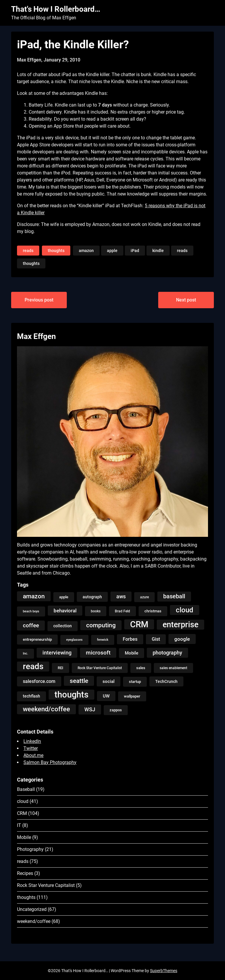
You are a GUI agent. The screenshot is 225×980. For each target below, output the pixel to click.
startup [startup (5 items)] (135, 682)
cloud (23, 801)
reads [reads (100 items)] (33, 666)
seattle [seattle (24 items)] (79, 681)
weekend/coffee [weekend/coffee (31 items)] (46, 709)
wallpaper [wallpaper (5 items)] (132, 696)
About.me (33, 755)
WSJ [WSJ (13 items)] (90, 710)
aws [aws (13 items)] (121, 597)
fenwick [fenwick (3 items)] (103, 640)
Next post (186, 300)
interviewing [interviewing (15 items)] (57, 653)
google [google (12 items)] (182, 639)
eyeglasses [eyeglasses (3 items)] (74, 640)
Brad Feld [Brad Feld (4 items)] (122, 611)
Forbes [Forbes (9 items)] (130, 639)
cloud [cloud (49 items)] (185, 610)
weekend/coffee (34, 921)
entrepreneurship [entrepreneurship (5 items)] (37, 639)
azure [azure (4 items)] (144, 597)
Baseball (26, 789)
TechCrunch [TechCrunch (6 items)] (166, 681)
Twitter (31, 748)
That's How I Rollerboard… (56, 9)
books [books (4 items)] (96, 611)
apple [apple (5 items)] (64, 597)
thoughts (56, 251)
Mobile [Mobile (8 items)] (132, 653)
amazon (86, 251)
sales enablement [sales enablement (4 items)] (173, 668)
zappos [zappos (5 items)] (116, 710)
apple (112, 251)
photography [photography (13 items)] (167, 653)
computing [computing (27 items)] (101, 625)
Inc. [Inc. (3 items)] (25, 653)
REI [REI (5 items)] (60, 668)
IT (19, 825)
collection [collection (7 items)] (63, 626)
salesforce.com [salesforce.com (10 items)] (39, 681)
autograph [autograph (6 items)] (92, 597)
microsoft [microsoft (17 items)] (98, 653)
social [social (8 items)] (109, 681)
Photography (30, 849)
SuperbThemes (164, 971)
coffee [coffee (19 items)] (31, 625)
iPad (135, 251)
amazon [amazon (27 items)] (34, 596)
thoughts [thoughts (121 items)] (71, 695)
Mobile (24, 837)
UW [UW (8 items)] (106, 696)
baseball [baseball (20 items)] (174, 596)
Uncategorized (32, 909)
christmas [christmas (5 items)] (153, 611)
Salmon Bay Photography (50, 762)
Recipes (25, 873)
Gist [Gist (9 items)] (156, 639)
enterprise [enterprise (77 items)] (180, 625)
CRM (22, 813)
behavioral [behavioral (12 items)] (65, 611)
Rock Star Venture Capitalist (46, 885)
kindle (158, 251)
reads (28, 251)
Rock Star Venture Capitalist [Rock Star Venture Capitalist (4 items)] (100, 668)
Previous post (39, 300)
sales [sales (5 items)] (141, 668)
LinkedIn (32, 741)
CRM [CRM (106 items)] (139, 624)
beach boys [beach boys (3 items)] (31, 611)
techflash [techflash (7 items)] (31, 696)
